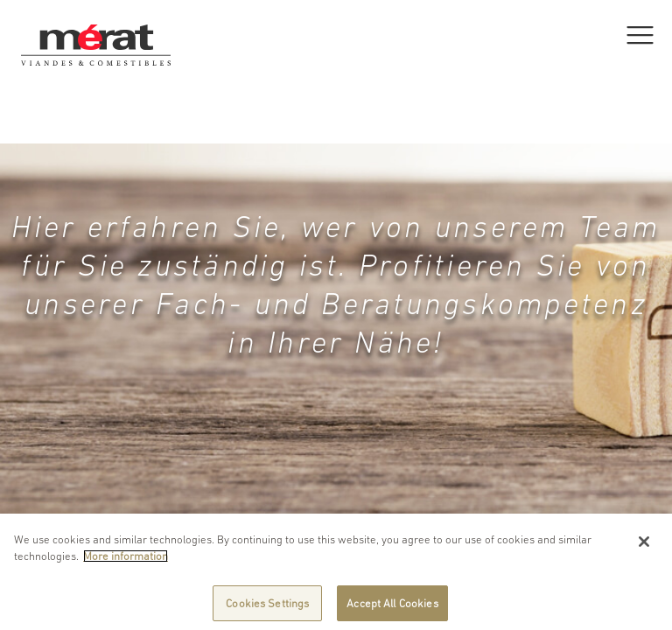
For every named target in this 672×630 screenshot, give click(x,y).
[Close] (644, 545)
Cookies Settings (267, 607)
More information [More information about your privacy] (126, 560)
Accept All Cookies (392, 607)
